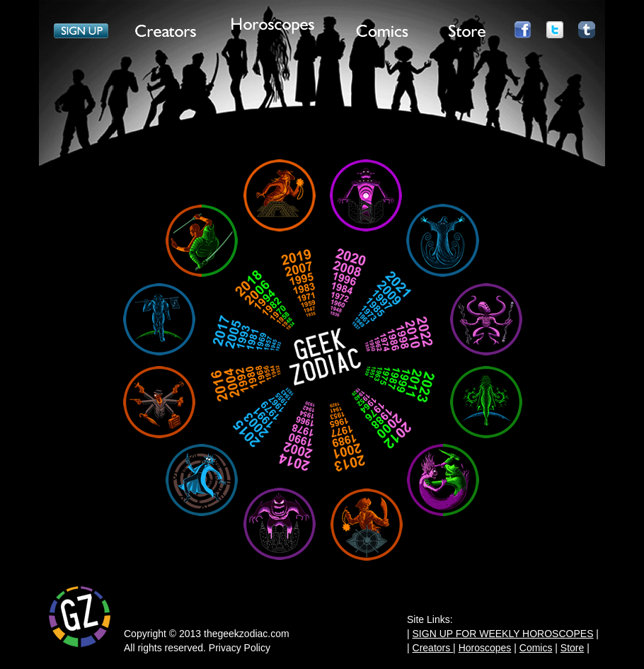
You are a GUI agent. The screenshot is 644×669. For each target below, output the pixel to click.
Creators (433, 648)
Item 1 (81, 34)
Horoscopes (485, 648)
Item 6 (522, 34)
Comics (536, 648)
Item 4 (382, 34)
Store (572, 648)
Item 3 (272, 27)
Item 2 (166, 34)
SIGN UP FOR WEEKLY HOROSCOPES (503, 634)
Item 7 (555, 34)
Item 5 (467, 34)
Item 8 (587, 34)
